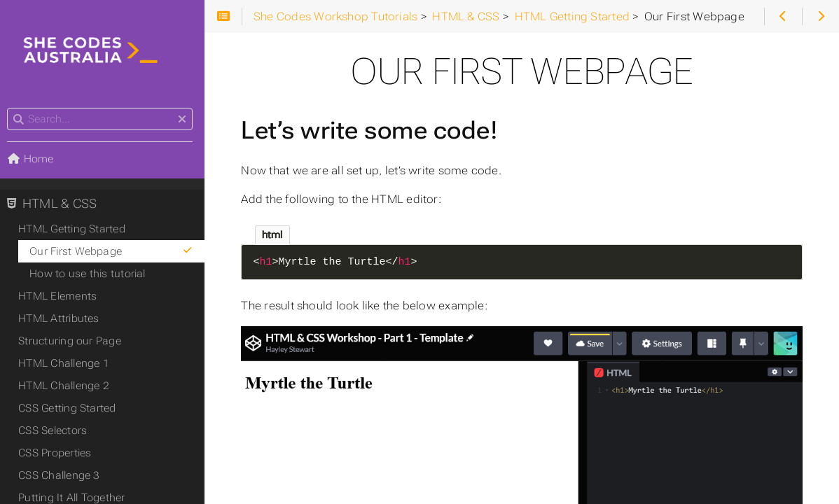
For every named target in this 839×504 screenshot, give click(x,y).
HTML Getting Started (76, 230)
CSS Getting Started (71, 409)
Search (12, 109)
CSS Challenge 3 (63, 476)
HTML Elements (62, 297)
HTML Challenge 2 (68, 386)
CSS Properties (59, 454)
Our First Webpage (116, 252)
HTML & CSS (56, 204)
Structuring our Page (74, 342)
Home (34, 160)
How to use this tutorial (91, 274)
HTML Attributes (63, 319)
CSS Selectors (57, 431)
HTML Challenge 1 (68, 364)
